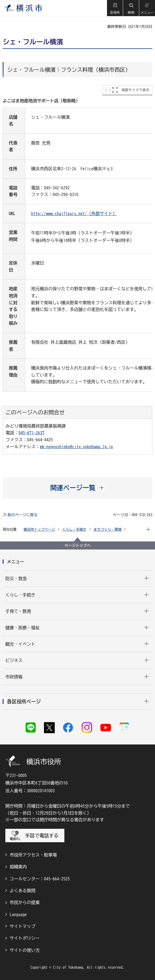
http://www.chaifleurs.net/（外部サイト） (74, 214)
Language (18, 914)
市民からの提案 (25, 902)
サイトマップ (23, 926)
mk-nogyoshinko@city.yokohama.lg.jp (76, 447)
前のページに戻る (23, 515)
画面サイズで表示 (135, 90)
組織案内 (18, 867)
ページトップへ (77, 545)
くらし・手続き (74, 529)
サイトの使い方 (25, 950)
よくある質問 (23, 891)
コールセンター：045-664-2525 (40, 879)
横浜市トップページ (39, 529)
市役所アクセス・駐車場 (33, 855)
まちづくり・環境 (108, 529)
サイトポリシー (25, 938)
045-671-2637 (31, 433)
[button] (115, 8)
